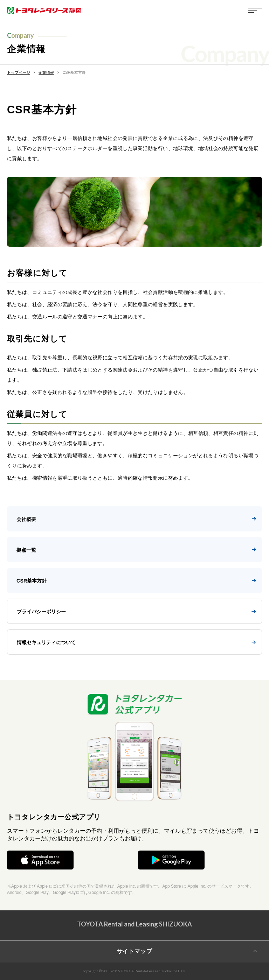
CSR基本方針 (136, 581)
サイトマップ (135, 951)
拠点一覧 (136, 550)
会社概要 (136, 519)
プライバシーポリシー (136, 612)
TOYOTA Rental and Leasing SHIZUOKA (134, 924)
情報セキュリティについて (136, 642)
